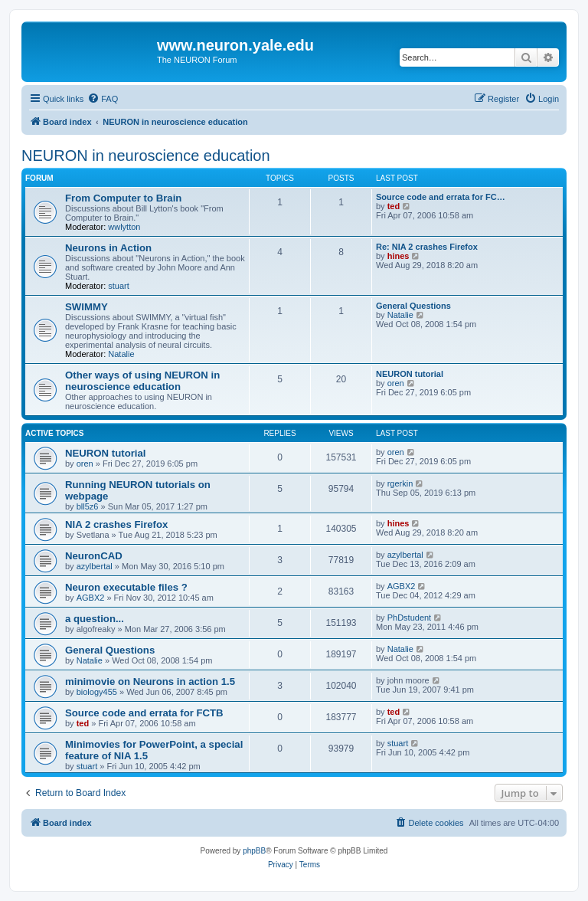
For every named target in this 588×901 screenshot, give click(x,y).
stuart (119, 286)
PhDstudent (409, 618)
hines (399, 256)
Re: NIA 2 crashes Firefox (427, 247)
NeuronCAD (94, 556)
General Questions (413, 306)
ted (394, 206)
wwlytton (124, 227)
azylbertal (95, 566)
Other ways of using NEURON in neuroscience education (142, 381)
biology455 (97, 692)
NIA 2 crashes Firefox (116, 524)
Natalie (121, 354)
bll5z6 (88, 506)
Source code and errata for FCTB (144, 713)
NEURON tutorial (410, 374)
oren (396, 383)
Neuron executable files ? (126, 587)
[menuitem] (103, 99)
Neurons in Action (108, 248)
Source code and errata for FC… (441, 197)
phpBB (254, 851)
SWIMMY (87, 307)
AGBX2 (91, 598)
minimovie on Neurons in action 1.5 (150, 681)
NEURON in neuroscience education (146, 156)
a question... (95, 619)
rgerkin (400, 483)
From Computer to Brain (123, 198)
